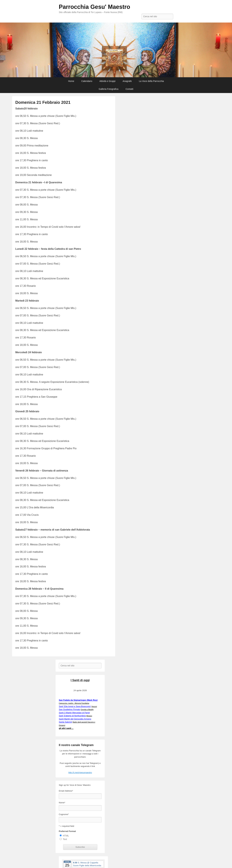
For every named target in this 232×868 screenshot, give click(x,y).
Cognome (64, 814)
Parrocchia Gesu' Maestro (94, 7)
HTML (66, 836)
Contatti (129, 89)
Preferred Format (67, 831)
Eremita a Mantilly (87, 710)
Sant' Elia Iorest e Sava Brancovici (75, 706)
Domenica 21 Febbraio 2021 (43, 102)
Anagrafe (127, 81)
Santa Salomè (65, 722)
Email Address (66, 791)
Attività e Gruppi (107, 81)
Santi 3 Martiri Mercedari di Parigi (74, 713)
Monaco (89, 716)
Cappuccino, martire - (74, 703)
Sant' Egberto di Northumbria (72, 716)
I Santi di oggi (80, 680)
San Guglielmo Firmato (70, 709)
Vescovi (94, 707)
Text (65, 839)
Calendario (87, 81)
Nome (62, 803)
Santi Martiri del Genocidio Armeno (75, 719)
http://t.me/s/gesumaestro (80, 772)
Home (71, 81)
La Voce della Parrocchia (151, 81)
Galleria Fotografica (109, 89)
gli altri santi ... (66, 728)
